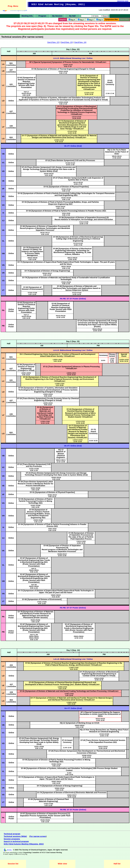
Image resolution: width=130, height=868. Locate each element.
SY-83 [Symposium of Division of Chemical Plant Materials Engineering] (48, 800)
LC (3, 85)
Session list (13, 864)
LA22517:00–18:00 (112, 360)
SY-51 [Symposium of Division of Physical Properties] (66, 187)
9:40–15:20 (71, 703)
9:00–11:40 (34, 470)
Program (42, 16)
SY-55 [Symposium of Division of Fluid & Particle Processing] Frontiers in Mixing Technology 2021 (35, 501)
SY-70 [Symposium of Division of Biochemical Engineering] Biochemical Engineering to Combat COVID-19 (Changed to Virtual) (99, 674)
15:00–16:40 (89, 93)
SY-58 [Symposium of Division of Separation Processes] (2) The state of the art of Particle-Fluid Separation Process (81, 536)
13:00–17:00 (78, 183)
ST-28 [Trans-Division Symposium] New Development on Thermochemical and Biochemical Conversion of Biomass (87, 752)
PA (3, 310)
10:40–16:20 (71, 374)
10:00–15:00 (72, 796)
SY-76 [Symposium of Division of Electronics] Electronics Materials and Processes (72, 792)
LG (3, 139)
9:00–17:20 (63, 72)
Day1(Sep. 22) (53, 42)
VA (3, 716)
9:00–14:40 (45, 233)
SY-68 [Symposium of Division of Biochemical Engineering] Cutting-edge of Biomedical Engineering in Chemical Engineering (78, 239)
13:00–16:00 (72, 259)
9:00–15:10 (52, 496)
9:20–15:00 (49, 174)
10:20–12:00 (45, 422)
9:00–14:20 (48, 395)
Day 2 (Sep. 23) (73, 341)
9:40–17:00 (80, 726)
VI (3, 213)
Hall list (117, 864)
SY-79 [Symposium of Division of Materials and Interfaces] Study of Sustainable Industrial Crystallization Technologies (66, 279)
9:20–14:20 (60, 789)
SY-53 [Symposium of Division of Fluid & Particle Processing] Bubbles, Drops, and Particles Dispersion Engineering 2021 (60, 203)
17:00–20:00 (117, 157)
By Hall (72, 16)
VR (3, 273)
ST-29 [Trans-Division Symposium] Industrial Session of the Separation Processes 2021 (103, 741)
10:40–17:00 (70, 164)
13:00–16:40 (77, 293)
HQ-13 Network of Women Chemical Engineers (61, 454)
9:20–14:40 (47, 274)
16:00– (103, 360)
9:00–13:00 (42, 603)
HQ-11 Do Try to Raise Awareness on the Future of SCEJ (117, 152)
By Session (57, 16)
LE (3, 112)
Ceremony (103, 355)
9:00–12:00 (35, 489)
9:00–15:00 (52, 530)
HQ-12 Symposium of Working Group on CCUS (80, 723)
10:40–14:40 (62, 555)
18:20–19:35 (124, 360)
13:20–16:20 (76, 117)
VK (3, 230)
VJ (3, 221)
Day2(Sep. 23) (67, 42)
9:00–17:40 (66, 190)
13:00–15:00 (78, 441)
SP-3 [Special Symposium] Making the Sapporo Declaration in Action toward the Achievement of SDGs (100, 714)
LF (3, 127)
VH (3, 205)
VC (3, 163)
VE (3, 181)
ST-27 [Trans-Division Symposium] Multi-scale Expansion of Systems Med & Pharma (78, 179)
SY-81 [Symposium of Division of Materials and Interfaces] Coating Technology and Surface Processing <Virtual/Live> (45, 413)
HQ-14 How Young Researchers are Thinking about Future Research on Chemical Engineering (104, 731)
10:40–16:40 (87, 756)
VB (3, 154)
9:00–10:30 (26, 94)
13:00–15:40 (81, 542)
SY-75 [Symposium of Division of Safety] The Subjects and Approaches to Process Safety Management (32, 251)
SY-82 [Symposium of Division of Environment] (32, 288)
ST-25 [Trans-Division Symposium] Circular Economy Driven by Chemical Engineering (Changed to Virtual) (48, 399)
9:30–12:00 (48, 805)
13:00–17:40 (84, 223)
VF (3, 189)
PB (3, 326)
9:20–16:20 (59, 141)
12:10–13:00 (61, 461)
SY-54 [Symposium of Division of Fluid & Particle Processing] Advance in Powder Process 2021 (66, 211)
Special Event (124, 355)
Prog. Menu (13, 6)
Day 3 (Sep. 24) (73, 650)
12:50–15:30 (79, 637)
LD (3, 101)
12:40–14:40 (61, 316)
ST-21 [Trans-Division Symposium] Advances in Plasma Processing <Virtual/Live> (71, 368)
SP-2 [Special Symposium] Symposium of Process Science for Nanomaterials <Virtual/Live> (68, 62)
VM (3, 254)
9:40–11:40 (38, 521)
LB (3, 71)
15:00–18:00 (97, 330)
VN (3, 265)
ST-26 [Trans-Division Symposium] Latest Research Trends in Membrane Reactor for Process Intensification (35, 484)
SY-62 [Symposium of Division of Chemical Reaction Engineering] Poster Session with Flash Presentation (26, 82)
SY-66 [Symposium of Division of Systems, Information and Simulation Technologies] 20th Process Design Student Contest (69, 769)
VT (3, 290)
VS (3, 281)
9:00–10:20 (26, 374)
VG (3, 196)
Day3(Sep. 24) (80, 42)
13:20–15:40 (72, 132)
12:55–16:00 (80, 422)
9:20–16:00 (60, 384)
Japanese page (123, 1)
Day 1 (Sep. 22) (73, 49)
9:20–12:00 (32, 259)
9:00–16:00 (58, 360)
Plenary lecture (112, 355)
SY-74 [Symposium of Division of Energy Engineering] (47, 271)
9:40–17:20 (68, 65)
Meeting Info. (27, 16)
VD (3, 171)
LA (3, 64)
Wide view (62, 864)
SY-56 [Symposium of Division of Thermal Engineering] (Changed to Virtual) (63, 69)
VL (3, 241)
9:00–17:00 (60, 207)
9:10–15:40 (56, 596)
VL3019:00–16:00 (69, 774)
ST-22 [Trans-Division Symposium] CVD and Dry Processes (70, 160)
